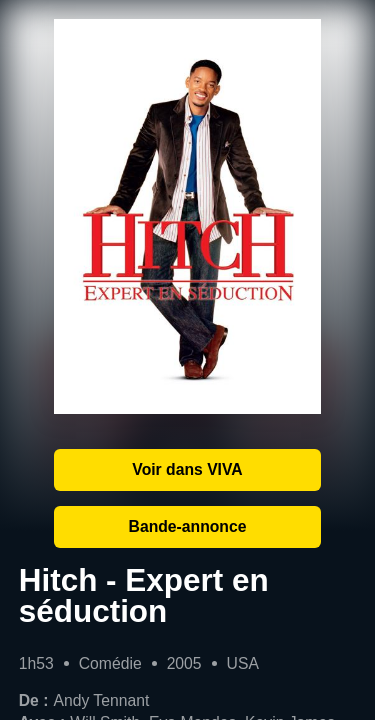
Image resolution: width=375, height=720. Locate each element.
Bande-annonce (188, 526)
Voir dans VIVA (187, 469)
